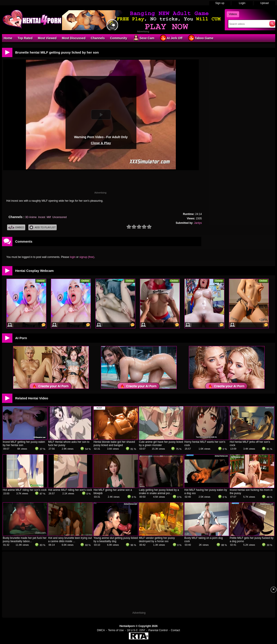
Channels (98, 38)
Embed (16, 227)
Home (8, 38)
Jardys (198, 223)
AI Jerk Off (171, 38)
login (73, 257)
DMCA (101, 630)
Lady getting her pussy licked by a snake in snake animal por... (159, 492)
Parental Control (158, 630)
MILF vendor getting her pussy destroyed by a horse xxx (157, 540)
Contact (175, 630)
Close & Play (101, 143)
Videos (233, 14)
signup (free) (87, 257)
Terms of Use (116, 630)
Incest (42, 217)
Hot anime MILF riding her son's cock (25, 490)
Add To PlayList (43, 227)
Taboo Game (201, 38)
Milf (49, 217)
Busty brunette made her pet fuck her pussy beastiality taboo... (25, 540)
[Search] (248, 24)
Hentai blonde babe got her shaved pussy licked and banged (114, 444)
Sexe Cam (143, 38)
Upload (264, 3)
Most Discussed (74, 38)
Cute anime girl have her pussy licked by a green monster (161, 444)
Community (119, 38)
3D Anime (31, 217)
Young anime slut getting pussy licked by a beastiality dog (116, 540)
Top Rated (25, 38)
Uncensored (59, 217)
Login (242, 3)
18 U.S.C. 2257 (136, 630)
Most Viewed (47, 38)
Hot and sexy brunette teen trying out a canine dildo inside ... (70, 540)
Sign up (220, 3)
